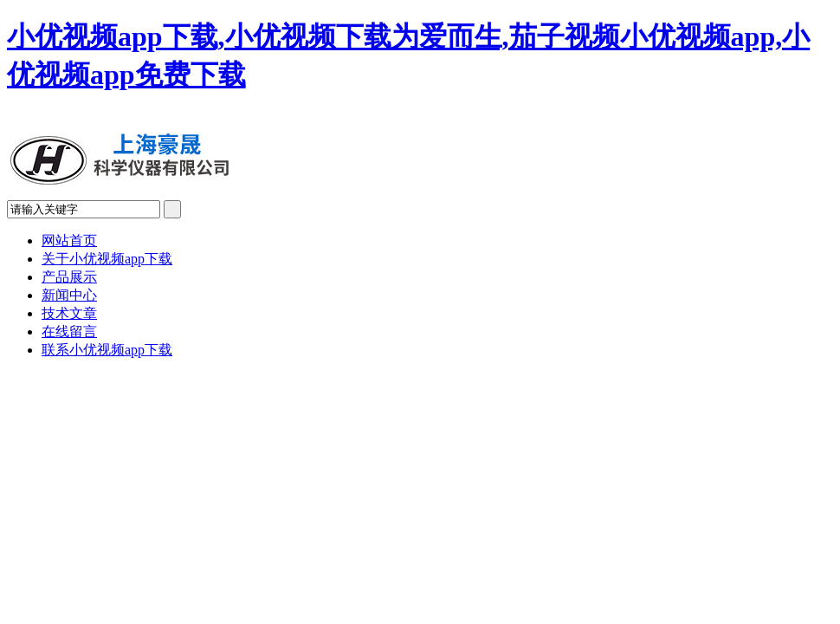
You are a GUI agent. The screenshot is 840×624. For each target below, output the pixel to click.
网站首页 (69, 240)
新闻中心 (69, 295)
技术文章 (69, 313)
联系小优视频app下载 (107, 350)
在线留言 (69, 331)
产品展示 (69, 277)
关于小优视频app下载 (107, 259)
